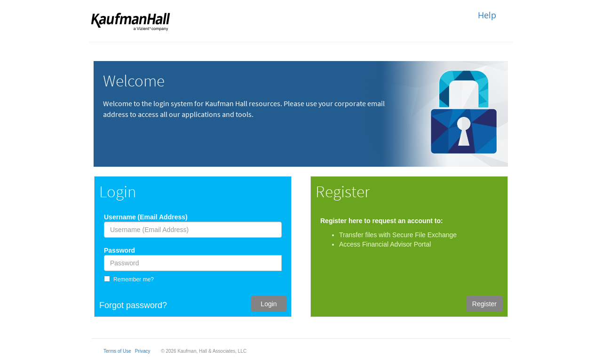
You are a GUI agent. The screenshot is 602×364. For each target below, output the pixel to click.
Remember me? (134, 279)
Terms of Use (117, 351)
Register (484, 304)
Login (269, 304)
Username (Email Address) (146, 217)
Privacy (143, 351)
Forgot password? (133, 305)
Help (487, 15)
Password (119, 250)
